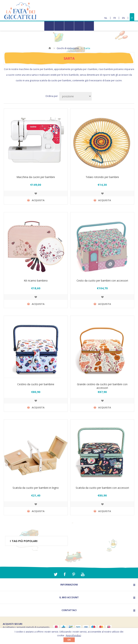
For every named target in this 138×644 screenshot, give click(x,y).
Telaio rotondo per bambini (102, 177)
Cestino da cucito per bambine (36, 384)
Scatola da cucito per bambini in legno (36, 488)
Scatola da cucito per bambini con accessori (102, 488)
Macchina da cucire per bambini (36, 177)
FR (115, 18)
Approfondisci (73, 635)
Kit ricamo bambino (36, 281)
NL (106, 18)
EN (123, 18)
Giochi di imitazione (68, 48)
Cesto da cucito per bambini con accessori (102, 281)
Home (50, 48)
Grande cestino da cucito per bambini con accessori (102, 386)
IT (132, 18)
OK (69, 640)
